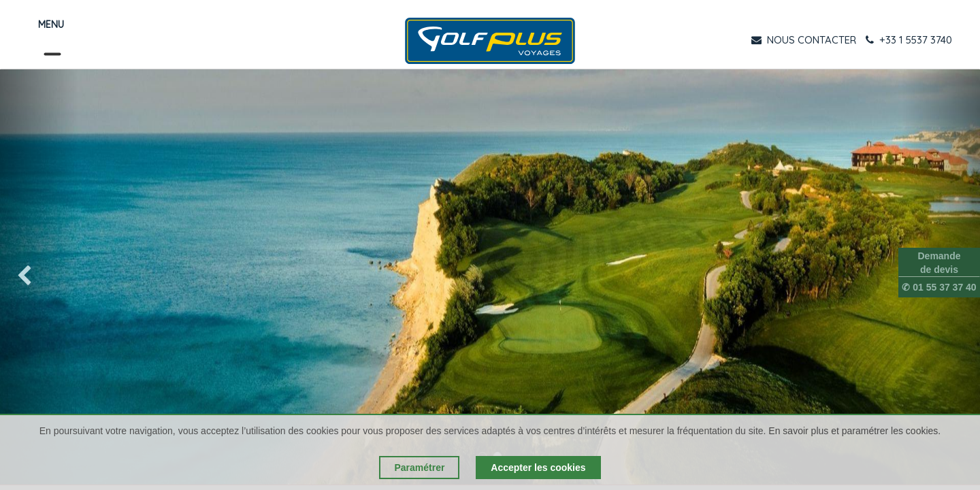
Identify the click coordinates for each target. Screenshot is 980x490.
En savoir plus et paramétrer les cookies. (854, 431)
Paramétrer (419, 468)
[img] (39, 277)
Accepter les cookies (538, 468)
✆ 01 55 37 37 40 (939, 287)
